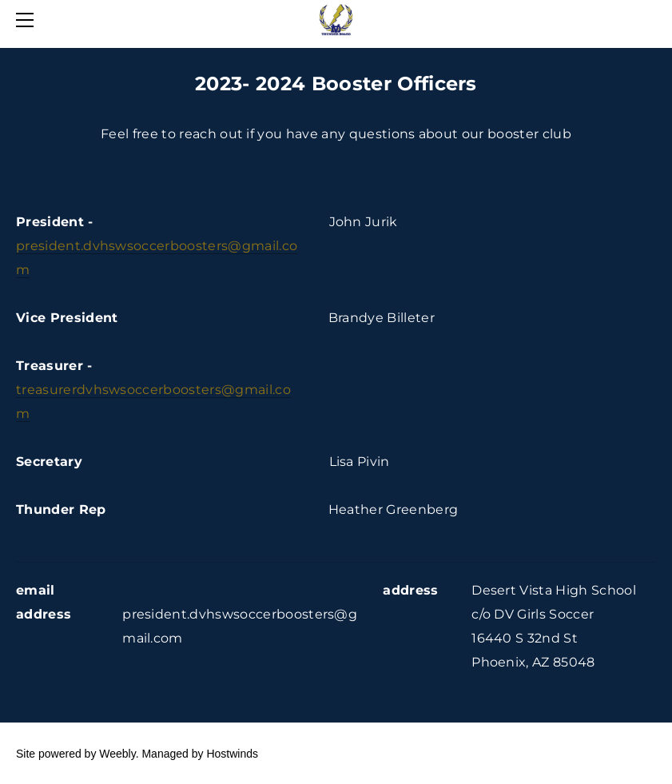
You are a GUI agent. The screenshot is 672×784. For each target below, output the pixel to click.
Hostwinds (232, 754)
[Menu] (28, 20)
